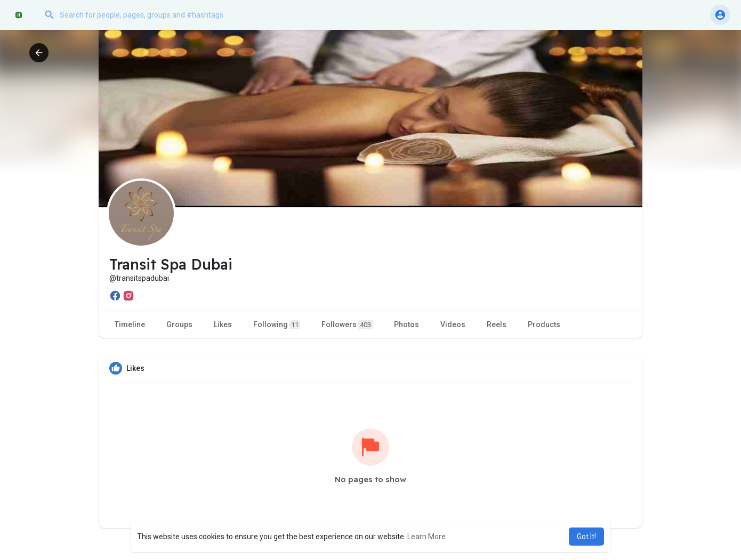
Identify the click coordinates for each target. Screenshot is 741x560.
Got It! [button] (586, 537)
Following (277, 325)
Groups (179, 324)
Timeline (130, 324)
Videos (453, 324)
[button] (147, 15)
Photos (406, 324)
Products (544, 324)
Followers (347, 325)
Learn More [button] (426, 537)
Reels (497, 324)
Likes (223, 324)
